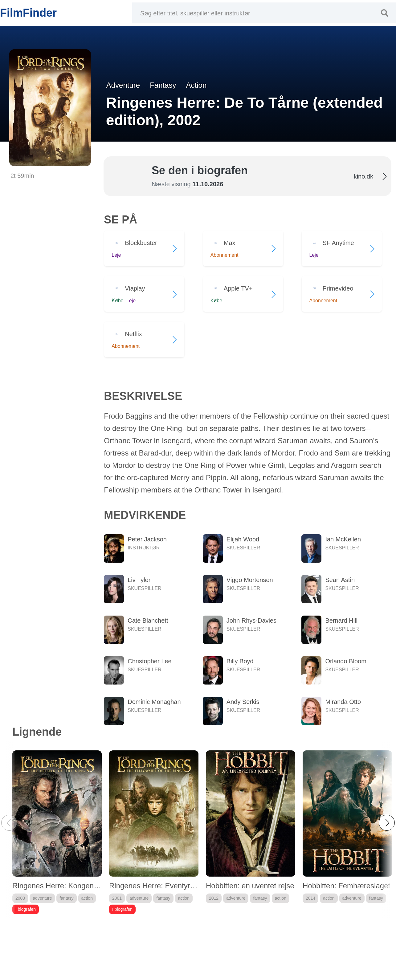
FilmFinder (28, 13)
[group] (57, 832)
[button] (387, 823)
